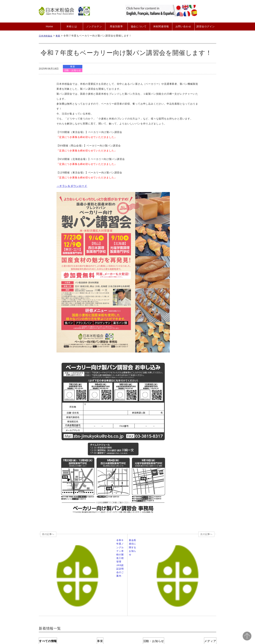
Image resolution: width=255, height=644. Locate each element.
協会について (139, 26)
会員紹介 (100, 609)
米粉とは (72, 26)
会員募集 (84, 609)
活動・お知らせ (73, 70)
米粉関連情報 (161, 26)
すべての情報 (57, 584)
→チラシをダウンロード (71, 186)
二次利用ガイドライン (176, 609)
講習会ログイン (206, 26)
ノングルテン (94, 26)
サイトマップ (202, 609)
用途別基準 (116, 26)
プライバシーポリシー (144, 609)
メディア (198, 584)
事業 (73, 67)
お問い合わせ (183, 26)
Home (49, 26)
